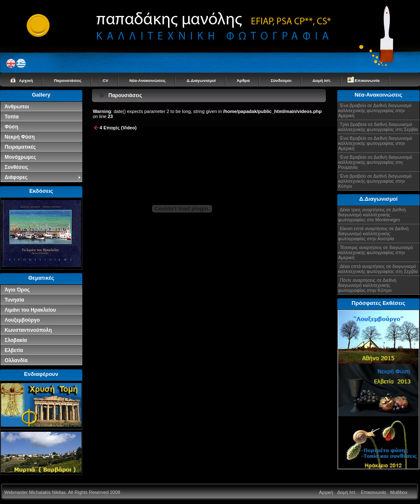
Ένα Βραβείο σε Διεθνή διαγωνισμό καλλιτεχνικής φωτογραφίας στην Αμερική (375, 143)
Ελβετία (14, 350)
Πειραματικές (20, 147)
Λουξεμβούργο (22, 320)
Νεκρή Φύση (20, 137)
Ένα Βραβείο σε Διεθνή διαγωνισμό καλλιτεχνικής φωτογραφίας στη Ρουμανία (375, 162)
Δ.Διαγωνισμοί (201, 80)
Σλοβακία (16, 340)
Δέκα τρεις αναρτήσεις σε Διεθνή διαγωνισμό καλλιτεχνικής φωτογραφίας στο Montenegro (372, 215)
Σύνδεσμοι (281, 80)
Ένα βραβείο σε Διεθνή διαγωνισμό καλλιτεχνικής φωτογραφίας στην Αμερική (375, 110)
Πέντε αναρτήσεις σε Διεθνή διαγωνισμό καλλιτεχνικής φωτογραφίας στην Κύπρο (367, 285)
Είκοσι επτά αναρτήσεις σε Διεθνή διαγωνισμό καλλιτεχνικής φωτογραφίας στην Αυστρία (373, 234)
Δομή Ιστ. (322, 80)
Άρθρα (243, 80)
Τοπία (12, 117)
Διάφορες (43, 177)
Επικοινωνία (367, 80)
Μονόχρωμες (20, 157)
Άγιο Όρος (17, 290)
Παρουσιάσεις (68, 80)
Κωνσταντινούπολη (28, 330)
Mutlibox (399, 492)
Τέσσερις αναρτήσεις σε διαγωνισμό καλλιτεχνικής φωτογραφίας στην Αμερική (375, 252)
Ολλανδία (16, 360)
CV (105, 80)
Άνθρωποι (17, 107)
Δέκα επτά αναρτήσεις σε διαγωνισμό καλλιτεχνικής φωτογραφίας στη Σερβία (378, 269)
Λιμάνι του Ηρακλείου (30, 310)
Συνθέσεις (16, 167)
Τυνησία (14, 300)
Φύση (11, 127)
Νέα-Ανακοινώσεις (147, 80)
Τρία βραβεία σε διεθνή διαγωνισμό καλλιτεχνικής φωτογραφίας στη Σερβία (378, 127)
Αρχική (26, 80)
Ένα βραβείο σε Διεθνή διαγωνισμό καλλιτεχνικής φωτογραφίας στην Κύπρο (375, 181)
